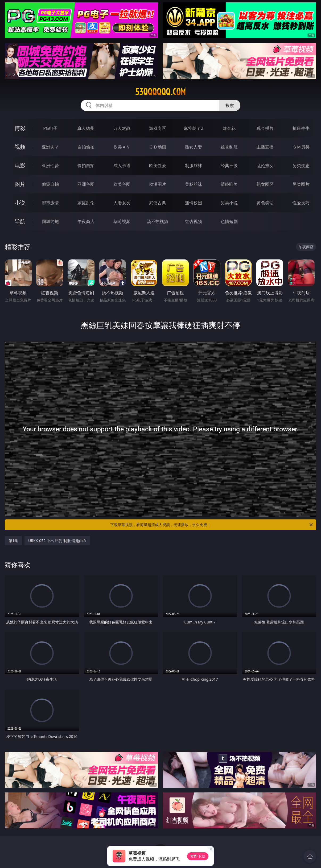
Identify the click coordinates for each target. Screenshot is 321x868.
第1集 (13, 541)
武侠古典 (158, 203)
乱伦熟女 (265, 166)
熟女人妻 (194, 147)
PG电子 (50, 128)
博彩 (20, 128)
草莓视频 (122, 221)
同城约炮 (50, 221)
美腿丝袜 (194, 184)
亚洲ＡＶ (50, 147)
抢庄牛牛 (301, 128)
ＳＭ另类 (301, 147)
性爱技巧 (301, 203)
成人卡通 (122, 166)
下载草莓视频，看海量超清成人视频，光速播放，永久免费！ (212, 525)
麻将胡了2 (193, 128)
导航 (20, 221)
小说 (20, 203)
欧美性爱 (158, 166)
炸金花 (229, 128)
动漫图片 (158, 184)
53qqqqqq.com (160, 92)
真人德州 (86, 128)
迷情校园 (194, 203)
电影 (20, 165)
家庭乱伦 (86, 203)
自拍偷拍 (86, 147)
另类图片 (301, 184)
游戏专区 (158, 128)
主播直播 (265, 147)
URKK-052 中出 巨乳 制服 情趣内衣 (57, 541)
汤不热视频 (158, 221)
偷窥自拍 (50, 184)
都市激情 (50, 203)
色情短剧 (229, 221)
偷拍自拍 (86, 166)
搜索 (230, 105)
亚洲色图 (86, 184)
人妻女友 (122, 203)
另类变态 (301, 166)
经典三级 (229, 166)
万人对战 (122, 128)
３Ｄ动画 (158, 147)
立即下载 (198, 856)
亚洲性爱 (50, 166)
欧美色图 (122, 184)
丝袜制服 (229, 147)
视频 (20, 147)
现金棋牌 (265, 128)
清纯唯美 (229, 184)
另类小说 (229, 203)
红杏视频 (194, 221)
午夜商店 (86, 221)
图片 (20, 184)
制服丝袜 (194, 166)
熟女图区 (265, 184)
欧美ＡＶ (122, 147)
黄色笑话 (265, 203)
